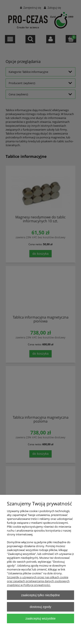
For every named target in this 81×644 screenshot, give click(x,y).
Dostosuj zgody (41, 607)
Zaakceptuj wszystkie (40, 618)
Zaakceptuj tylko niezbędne (40, 595)
